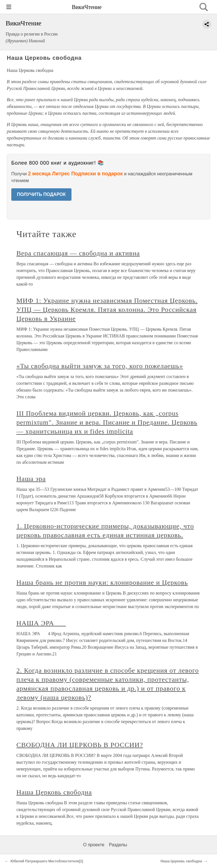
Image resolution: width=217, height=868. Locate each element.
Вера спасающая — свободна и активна (78, 253)
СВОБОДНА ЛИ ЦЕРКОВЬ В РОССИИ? (80, 745)
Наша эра (31, 479)
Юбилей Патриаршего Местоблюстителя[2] (47, 861)
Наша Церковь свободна (54, 792)
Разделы (118, 845)
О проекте (94, 845)
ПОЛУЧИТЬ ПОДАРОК (41, 194)
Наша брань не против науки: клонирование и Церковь (102, 582)
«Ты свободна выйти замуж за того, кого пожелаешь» (100, 366)
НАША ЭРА (41, 623)
